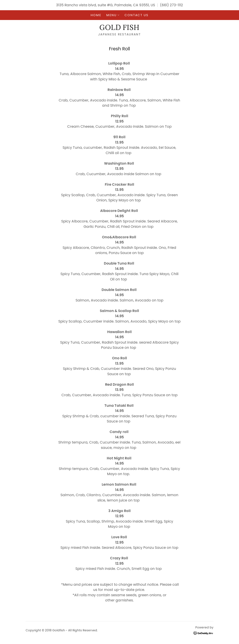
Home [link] (96, 15)
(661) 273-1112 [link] (171, 5)
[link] (119, 29)
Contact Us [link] (136, 15)
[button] (113, 15)
